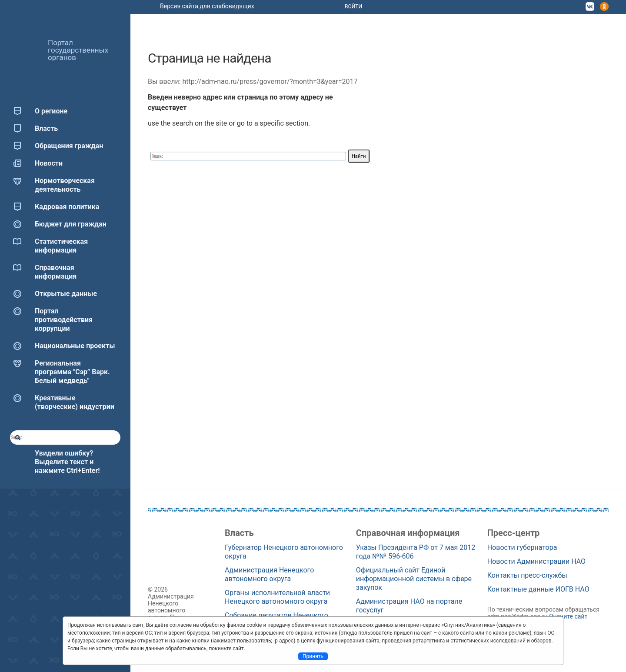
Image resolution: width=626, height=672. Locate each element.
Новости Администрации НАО (536, 561)
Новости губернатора (522, 547)
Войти (353, 7)
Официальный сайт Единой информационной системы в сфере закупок (414, 579)
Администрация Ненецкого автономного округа (269, 574)
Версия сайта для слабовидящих (207, 6)
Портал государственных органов (78, 50)
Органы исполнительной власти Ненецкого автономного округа (277, 597)
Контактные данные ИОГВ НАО (538, 589)
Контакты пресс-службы (527, 575)
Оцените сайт (568, 616)
